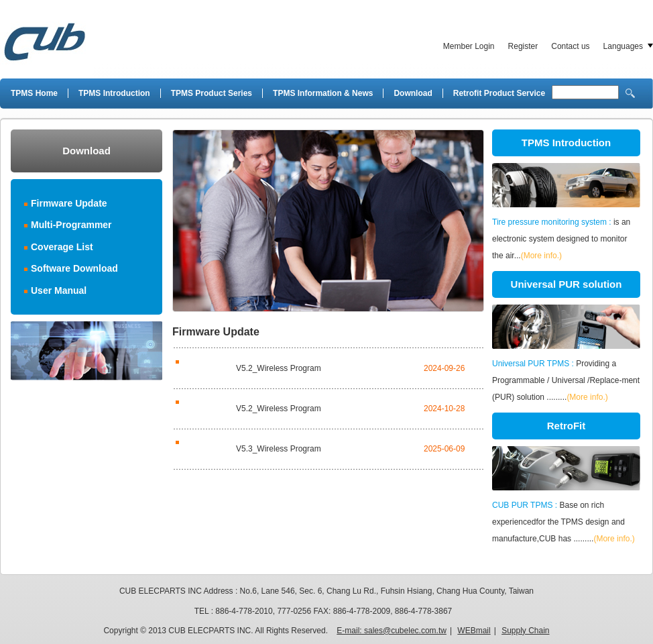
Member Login (469, 46)
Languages (623, 46)
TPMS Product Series (212, 93)
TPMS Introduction (114, 93)
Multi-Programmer (71, 225)
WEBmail (474, 631)
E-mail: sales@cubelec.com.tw (392, 631)
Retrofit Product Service (499, 93)
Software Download (74, 268)
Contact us (570, 46)
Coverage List (62, 247)
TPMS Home (34, 93)
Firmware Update (69, 203)
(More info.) (541, 256)
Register (523, 46)
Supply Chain (525, 631)
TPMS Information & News (323, 93)
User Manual (59, 290)
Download (413, 93)
